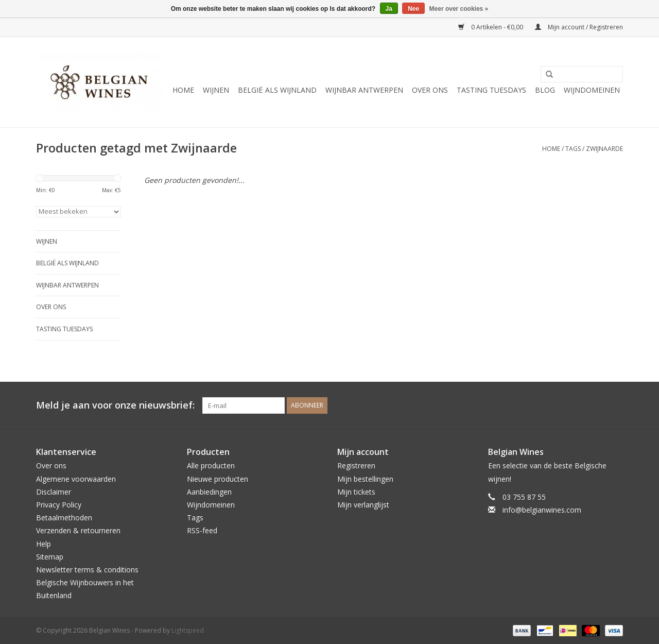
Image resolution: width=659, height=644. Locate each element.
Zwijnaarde (604, 149)
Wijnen (216, 90)
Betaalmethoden (64, 518)
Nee (413, 9)
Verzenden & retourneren (78, 530)
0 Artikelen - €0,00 (491, 27)
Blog (545, 90)
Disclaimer (54, 492)
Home (183, 90)
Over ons (430, 90)
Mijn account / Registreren (579, 27)
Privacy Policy (59, 505)
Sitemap (50, 557)
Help (44, 544)
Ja (389, 9)
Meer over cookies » (459, 9)
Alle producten (211, 465)
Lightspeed (188, 630)
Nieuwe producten (218, 479)
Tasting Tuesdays (491, 90)
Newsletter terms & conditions (87, 570)
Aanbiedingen (209, 492)
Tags (573, 149)
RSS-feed (202, 530)
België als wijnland (277, 90)
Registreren (356, 465)
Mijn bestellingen (365, 479)
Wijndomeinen (592, 90)
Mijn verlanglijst (363, 505)
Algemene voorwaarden (76, 479)
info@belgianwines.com (542, 510)
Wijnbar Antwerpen (364, 90)
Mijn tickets (356, 492)
